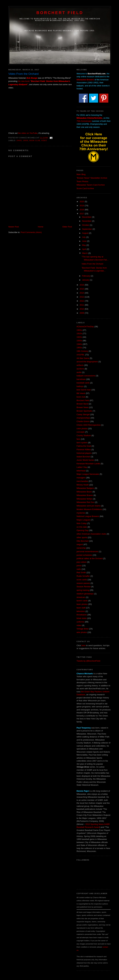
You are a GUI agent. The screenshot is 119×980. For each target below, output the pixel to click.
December (87, 217)
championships (83, 418)
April (84, 249)
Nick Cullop (82, 523)
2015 (82, 289)
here (84, 645)
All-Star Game (83, 358)
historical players (84, 453)
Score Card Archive (85, 188)
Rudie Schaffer (83, 576)
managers (81, 478)
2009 (82, 313)
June (85, 241)
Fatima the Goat (84, 446)
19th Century (82, 351)
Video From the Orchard (92, 264)
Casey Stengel (83, 414)
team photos (82, 604)
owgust (80, 544)
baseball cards (83, 383)
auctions (80, 369)
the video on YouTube (28, 133)
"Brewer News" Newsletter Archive (92, 178)
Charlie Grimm (83, 421)
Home (41, 227)
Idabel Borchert (83, 457)
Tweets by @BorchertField (88, 661)
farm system (82, 443)
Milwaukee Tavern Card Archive (91, 185)
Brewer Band (82, 404)
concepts (81, 432)
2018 (82, 210)
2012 (82, 301)
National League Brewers (88, 516)
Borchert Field (60, 13)
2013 (82, 297)
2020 (82, 202)
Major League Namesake (88, 474)
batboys (80, 386)
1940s (19, 141)
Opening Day (82, 530)
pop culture (82, 562)
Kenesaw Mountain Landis (88, 464)
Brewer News (83, 407)
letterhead (81, 471)
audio (79, 372)
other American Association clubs (91, 534)
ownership (81, 548)
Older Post (67, 227)
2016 (82, 285)
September (87, 229)
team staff (81, 608)
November (87, 221)
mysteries (81, 513)
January (86, 280)
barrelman (81, 379)
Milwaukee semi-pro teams (89, 506)
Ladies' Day (82, 467)
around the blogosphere (87, 362)
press (79, 566)
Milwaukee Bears (84, 492)
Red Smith (81, 573)
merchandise (82, 481)
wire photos (82, 632)
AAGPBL (81, 355)
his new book (24, 81)
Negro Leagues (83, 520)
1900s (79, 330)
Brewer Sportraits (84, 411)
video (44, 141)
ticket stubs (82, 618)
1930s (79, 341)
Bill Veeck (81, 393)
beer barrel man (84, 390)
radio (79, 569)
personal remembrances (87, 551)
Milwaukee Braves (85, 495)
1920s (79, 337)
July (84, 237)
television (81, 611)
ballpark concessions (86, 376)
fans (78, 439)
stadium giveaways (85, 594)
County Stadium (84, 435)
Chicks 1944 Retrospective (89, 425)
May (84, 245)
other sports (82, 537)
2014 (82, 293)
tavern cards (82, 601)
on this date (82, 527)
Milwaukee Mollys (84, 499)
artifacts (80, 365)
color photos (82, 429)
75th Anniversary (84, 121)
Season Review (84, 587)
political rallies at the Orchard (90, 558)
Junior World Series (85, 460)
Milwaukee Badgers (85, 488)
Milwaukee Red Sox (85, 502)
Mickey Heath (83, 485)
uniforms (80, 622)
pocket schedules (84, 555)
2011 (82, 305)
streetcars (81, 597)
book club (35, 141)
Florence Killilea (84, 450)
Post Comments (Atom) (31, 232)
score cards (82, 580)
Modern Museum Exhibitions (89, 509)
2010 (82, 309)
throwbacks (82, 615)
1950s (26, 141)
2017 (82, 214)
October (86, 225)
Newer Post (14, 227)
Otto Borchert (83, 541)
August (86, 233)
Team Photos (82, 181)
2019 (82, 206)
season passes (83, 583)
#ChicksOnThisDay (85, 327)
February (86, 276)
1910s (79, 333)
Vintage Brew (83, 629)
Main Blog (81, 174)
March (85, 253)
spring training (83, 590)
